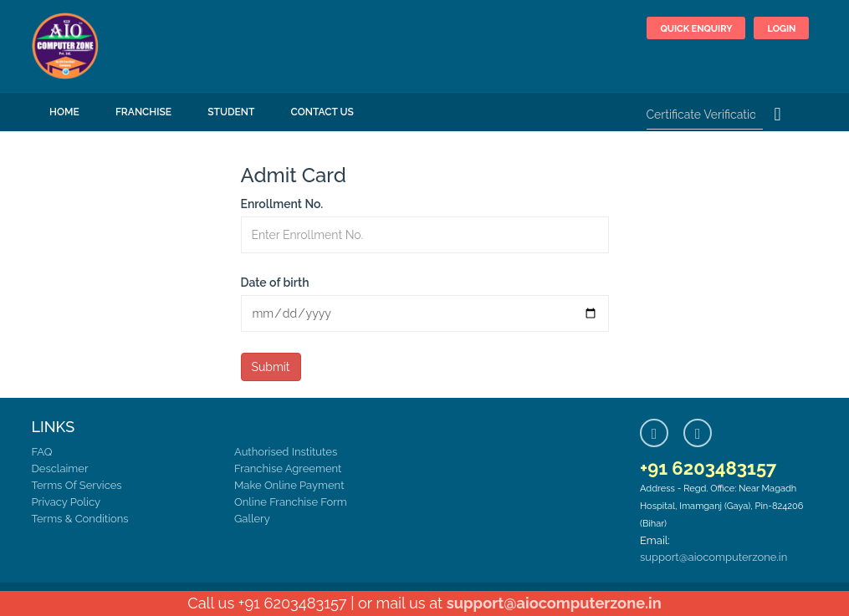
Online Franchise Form (291, 502)
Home (64, 112)
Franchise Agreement (288, 468)
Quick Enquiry (696, 29)
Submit (271, 367)
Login (781, 29)
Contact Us (322, 112)
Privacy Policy (66, 502)
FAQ (42, 452)
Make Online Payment (289, 485)
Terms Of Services (77, 485)
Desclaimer (60, 468)
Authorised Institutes (286, 452)
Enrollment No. (282, 204)
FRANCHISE (143, 112)
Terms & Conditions (80, 519)
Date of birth (275, 283)
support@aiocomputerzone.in (713, 557)
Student (231, 112)
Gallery (252, 519)
